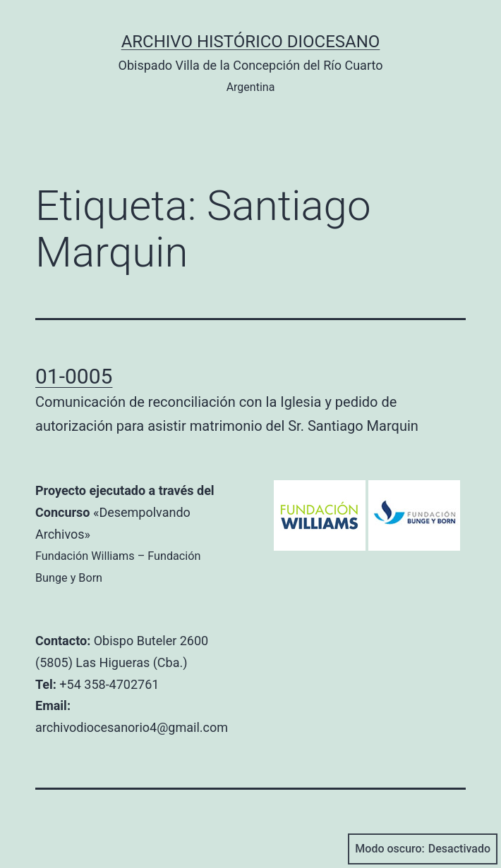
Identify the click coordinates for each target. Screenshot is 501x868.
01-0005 (74, 376)
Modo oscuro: (423, 849)
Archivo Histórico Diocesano (251, 42)
